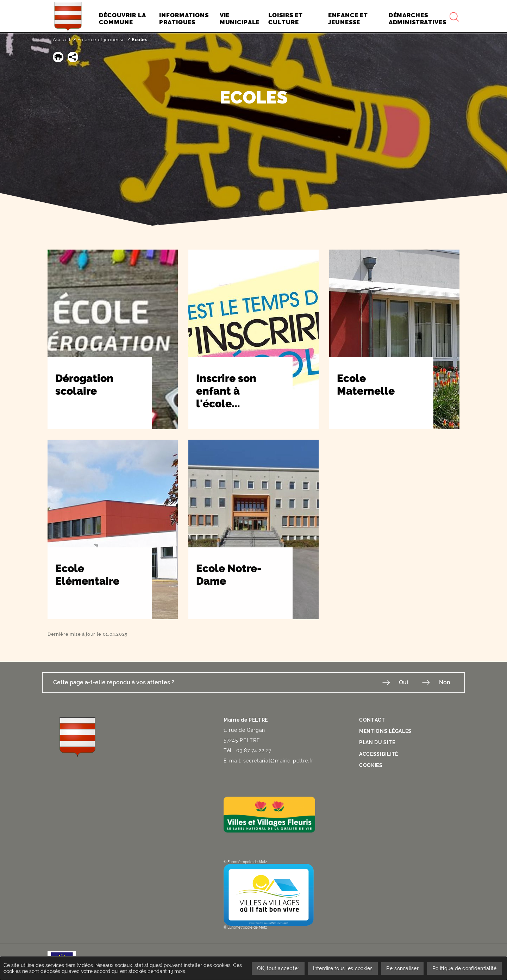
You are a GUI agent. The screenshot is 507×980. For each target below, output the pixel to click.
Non (445, 682)
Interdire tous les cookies (342, 968)
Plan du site (377, 742)
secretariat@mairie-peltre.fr (278, 761)
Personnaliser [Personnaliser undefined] (402, 968)
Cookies (371, 764)
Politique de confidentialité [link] (464, 968)
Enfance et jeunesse (101, 40)
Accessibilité (379, 753)
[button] (58, 57)
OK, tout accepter (277, 968)
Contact (372, 720)
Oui (403, 682)
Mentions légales (385, 731)
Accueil (62, 40)
